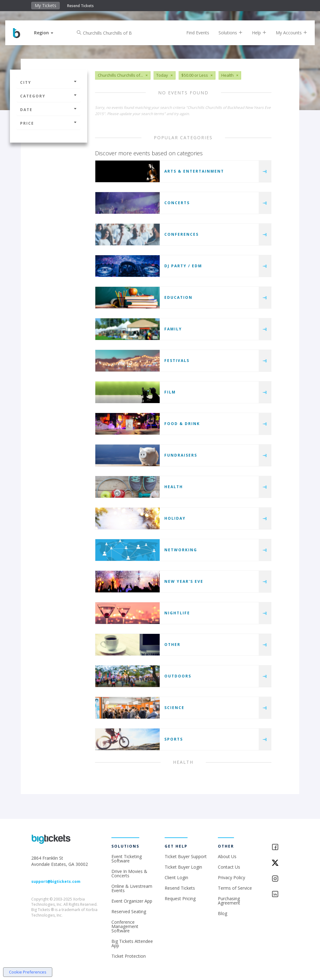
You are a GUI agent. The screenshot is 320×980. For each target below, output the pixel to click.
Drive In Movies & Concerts (129, 873)
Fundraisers (181, 455)
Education (178, 297)
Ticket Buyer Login (183, 867)
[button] (48, 33)
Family (173, 329)
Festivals (177, 361)
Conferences (182, 234)
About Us (227, 856)
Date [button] (49, 110)
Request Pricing (180, 898)
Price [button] (49, 123)
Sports (174, 739)
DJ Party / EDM (183, 266)
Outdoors (178, 676)
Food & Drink (182, 424)
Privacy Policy (231, 877)
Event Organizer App (132, 901)
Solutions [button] (226, 33)
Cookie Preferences (28, 972)
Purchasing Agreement (229, 901)
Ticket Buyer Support (186, 856)
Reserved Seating (129, 911)
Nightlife (177, 613)
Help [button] (255, 33)
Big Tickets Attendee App (132, 943)
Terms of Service (235, 888)
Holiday (175, 518)
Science (174, 708)
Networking (181, 550)
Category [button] (49, 96)
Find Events (193, 33)
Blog (223, 913)
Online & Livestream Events (132, 888)
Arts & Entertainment (194, 171)
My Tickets (45, 5)
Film (170, 392)
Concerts (177, 203)
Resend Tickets (80, 6)
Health (174, 487)
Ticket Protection (129, 956)
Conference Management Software (125, 926)
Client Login (176, 877)
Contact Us (229, 867)
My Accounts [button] (287, 33)
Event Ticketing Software (127, 859)
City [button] (49, 82)
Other (172, 645)
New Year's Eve (184, 581)
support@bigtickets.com (56, 881)
